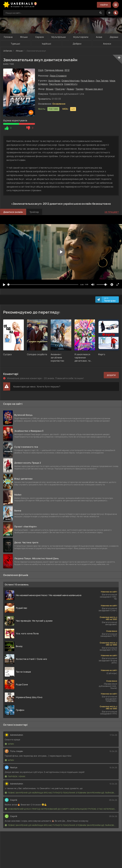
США (41, 70)
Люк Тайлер (102, 81)
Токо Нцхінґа (56, 84)
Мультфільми (59, 37)
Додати (111, 375)
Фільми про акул (94, 89)
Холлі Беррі (54, 81)
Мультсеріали (81, 37)
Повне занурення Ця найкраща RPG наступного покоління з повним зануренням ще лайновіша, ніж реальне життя (61, 793)
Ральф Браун (88, 81)
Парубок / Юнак (15, 776)
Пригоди (60, 89)
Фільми (24, 37)
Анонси (107, 44)
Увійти (104, 5)
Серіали (40, 37)
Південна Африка (54, 70)
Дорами (114, 37)
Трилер (80, 89)
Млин (9, 744)
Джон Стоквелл (58, 76)
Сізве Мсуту (71, 84)
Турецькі (15, 44)
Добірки (77, 44)
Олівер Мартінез (70, 81)
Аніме (99, 37)
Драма (70, 89)
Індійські (47, 44)
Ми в (110, 300)
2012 (67, 70)
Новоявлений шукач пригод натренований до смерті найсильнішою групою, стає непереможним (61, 809)
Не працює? (112, 212)
